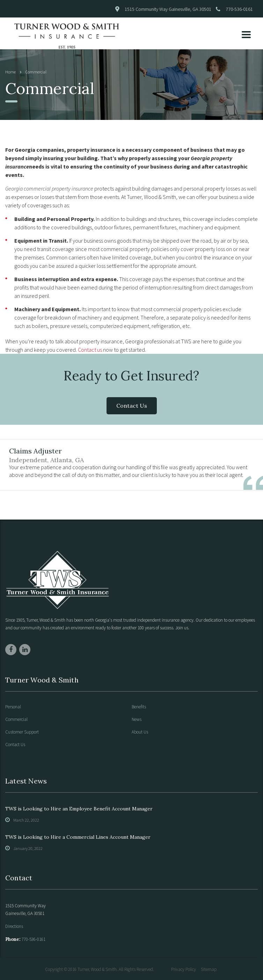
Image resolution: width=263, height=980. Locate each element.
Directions (14, 926)
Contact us (90, 350)
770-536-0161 (239, 9)
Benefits (139, 707)
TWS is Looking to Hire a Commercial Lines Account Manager (78, 837)
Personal (13, 707)
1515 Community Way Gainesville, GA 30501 (168, 9)
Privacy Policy (184, 969)
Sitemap (209, 969)
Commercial (16, 720)
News (137, 720)
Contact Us (132, 406)
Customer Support (22, 732)
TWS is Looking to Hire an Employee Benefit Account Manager (79, 809)
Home (10, 72)
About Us (140, 732)
